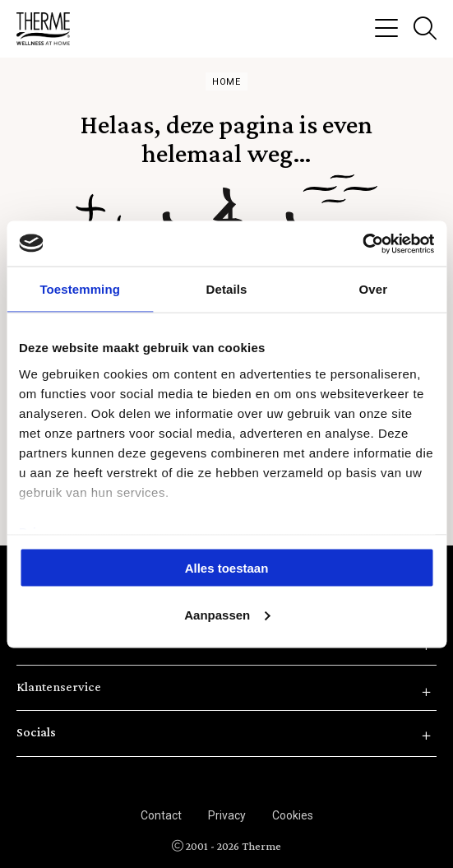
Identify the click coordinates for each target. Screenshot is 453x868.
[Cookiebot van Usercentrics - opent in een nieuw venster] (362, 244)
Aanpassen (227, 614)
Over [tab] (374, 289)
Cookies (293, 815)
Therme (49, 29)
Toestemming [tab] (80, 289)
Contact (161, 815)
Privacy (227, 815)
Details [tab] (227, 289)
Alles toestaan (227, 568)
